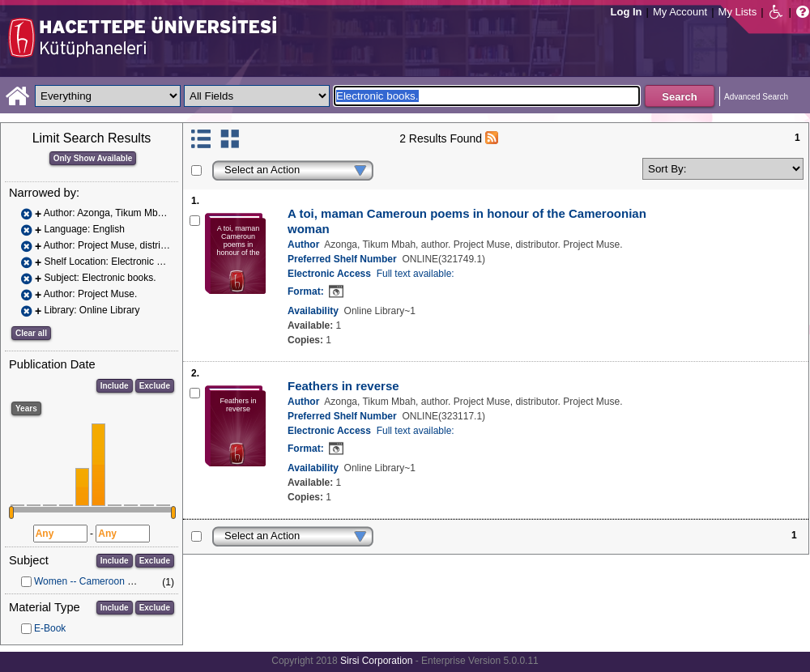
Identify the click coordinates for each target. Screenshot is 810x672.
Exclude (155, 386)
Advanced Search (756, 97)
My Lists (738, 12)
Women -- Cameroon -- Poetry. (100, 581)
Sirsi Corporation (376, 661)
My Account (680, 12)
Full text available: (416, 274)
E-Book (50, 628)
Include (115, 386)
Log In (627, 12)
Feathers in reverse (343, 386)
